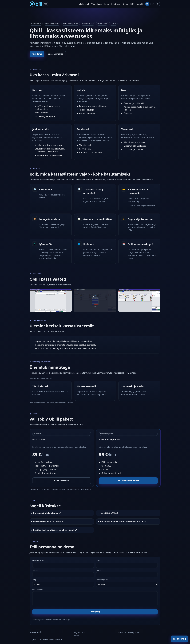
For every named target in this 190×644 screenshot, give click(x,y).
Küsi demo (37, 54)
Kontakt (140, 4)
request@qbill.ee (132, 632)
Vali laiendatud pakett (128, 481)
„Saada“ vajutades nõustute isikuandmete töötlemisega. (51, 620)
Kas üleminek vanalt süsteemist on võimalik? (55, 530)
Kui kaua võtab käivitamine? (47, 513)
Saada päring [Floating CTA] (179, 639)
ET (147, 4)
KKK (132, 4)
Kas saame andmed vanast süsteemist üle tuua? (123, 521)
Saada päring (95, 612)
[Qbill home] (39, 4)
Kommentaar (38, 589)
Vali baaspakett (62, 481)
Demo (107, 4)
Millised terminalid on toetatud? (49, 521)
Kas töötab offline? (109, 513)
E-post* (99, 570)
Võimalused (97, 4)
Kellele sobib (84, 4)
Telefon (35, 570)
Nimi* (98, 561)
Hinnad (125, 4)
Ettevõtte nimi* (38, 561)
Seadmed (116, 4)
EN (158, 4)
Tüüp (34, 580)
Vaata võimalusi (56, 54)
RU (153, 4)
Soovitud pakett (102, 580)
